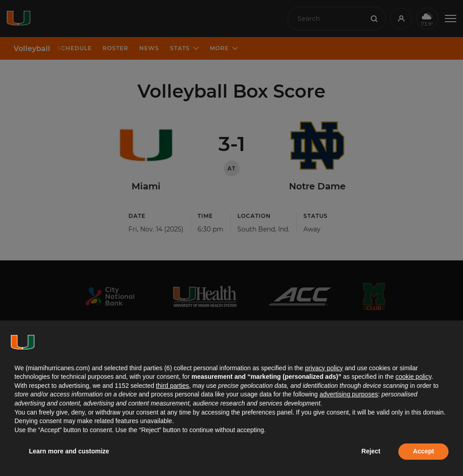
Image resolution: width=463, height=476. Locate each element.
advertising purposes (349, 394)
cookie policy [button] (413, 377)
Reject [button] (371, 451)
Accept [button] (423, 451)
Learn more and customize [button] (69, 451)
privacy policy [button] (324, 368)
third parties (172, 386)
